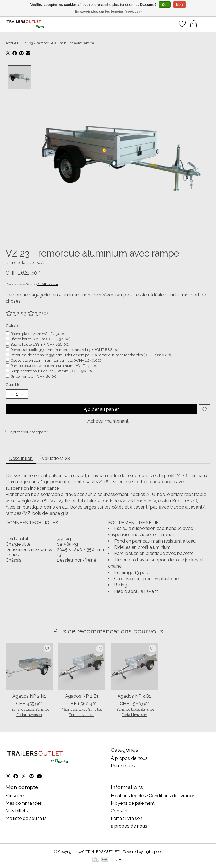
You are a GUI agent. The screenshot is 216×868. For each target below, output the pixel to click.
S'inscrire (15, 796)
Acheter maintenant (108, 421)
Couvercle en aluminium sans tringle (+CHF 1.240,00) (56, 360)
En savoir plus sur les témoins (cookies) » (109, 12)
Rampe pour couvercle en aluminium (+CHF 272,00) (55, 366)
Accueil (12, 43)
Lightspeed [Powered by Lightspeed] (153, 851)
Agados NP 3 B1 (134, 696)
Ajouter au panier (101, 409)
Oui (165, 5)
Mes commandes (24, 803)
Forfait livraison (48, 284)
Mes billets (17, 811)
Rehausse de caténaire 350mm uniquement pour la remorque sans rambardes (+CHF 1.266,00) (91, 355)
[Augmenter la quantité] (23, 394)
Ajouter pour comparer (26, 432)
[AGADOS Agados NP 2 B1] (82, 666)
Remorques (123, 766)
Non (179, 5)
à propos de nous (129, 826)
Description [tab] (21, 458)
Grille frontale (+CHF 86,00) (34, 376)
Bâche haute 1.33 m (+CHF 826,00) (40, 344)
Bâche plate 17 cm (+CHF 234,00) (39, 334)
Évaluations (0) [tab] (55, 458)
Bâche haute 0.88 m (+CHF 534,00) (40, 339)
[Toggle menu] (205, 24)
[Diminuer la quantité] (11, 394)
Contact (119, 811)
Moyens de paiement (133, 803)
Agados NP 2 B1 (82, 696)
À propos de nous (129, 758)
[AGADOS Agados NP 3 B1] (134, 666)
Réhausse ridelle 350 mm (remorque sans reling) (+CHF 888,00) (65, 350)
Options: (13, 325)
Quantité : (14, 384)
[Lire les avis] (24, 314)
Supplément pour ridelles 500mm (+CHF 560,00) (53, 371)
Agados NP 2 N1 (29, 696)
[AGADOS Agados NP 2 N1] (29, 666)
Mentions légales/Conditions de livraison (153, 796)
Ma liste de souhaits (26, 818)
